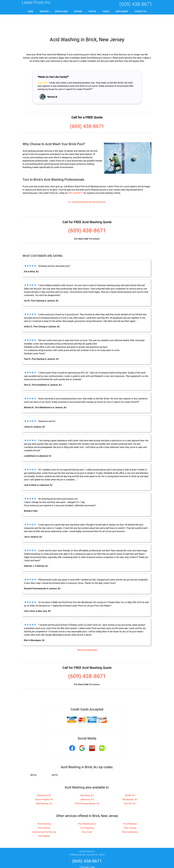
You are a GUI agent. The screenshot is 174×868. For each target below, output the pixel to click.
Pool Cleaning (44, 806)
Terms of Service (107, 867)
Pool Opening (87, 810)
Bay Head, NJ (87, 778)
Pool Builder (44, 819)
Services (46, 12)
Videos (106, 11)
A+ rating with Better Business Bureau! (87, 185)
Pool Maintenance (87, 806)
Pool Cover (87, 815)
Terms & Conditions (95, 857)
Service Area (61, 11)
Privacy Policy (77, 857)
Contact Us (140, 11)
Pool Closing (130, 810)
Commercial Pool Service (44, 815)
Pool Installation (130, 815)
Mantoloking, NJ (44, 786)
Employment (122, 11)
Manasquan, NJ (130, 782)
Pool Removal (130, 806)
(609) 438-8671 (136, 4)
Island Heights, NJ (44, 782)
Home (31, 11)
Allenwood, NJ (44, 778)
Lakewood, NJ (87, 782)
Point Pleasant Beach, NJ (87, 786)
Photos (92, 11)
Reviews (78, 11)
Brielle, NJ (130, 778)
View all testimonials (87, 632)
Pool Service (44, 810)
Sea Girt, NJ (130, 786)
